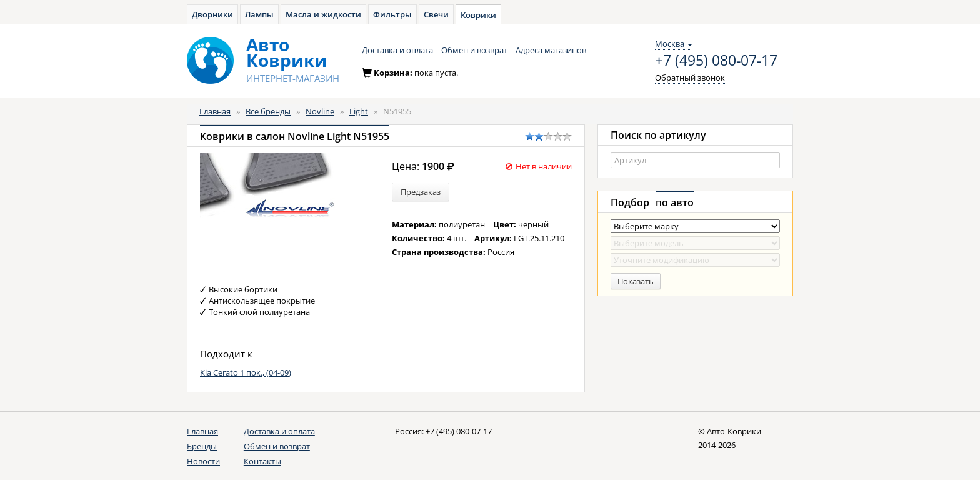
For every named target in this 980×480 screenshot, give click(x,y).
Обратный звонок (690, 77)
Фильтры (392, 14)
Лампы (259, 14)
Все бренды (268, 111)
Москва (674, 44)
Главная (215, 111)
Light (359, 111)
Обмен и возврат (474, 50)
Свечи (436, 14)
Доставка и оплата (397, 50)
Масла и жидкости (323, 14)
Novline (320, 111)
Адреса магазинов (551, 50)
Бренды (202, 446)
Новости (203, 461)
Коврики (478, 15)
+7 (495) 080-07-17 (716, 61)
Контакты (262, 461)
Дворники (212, 14)
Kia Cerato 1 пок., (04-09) (246, 372)
